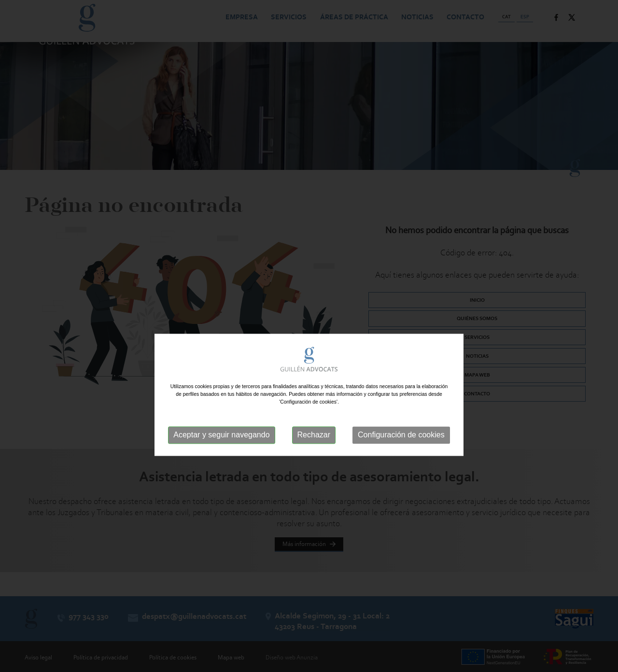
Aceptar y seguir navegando (221, 450)
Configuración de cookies (401, 450)
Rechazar (314, 450)
